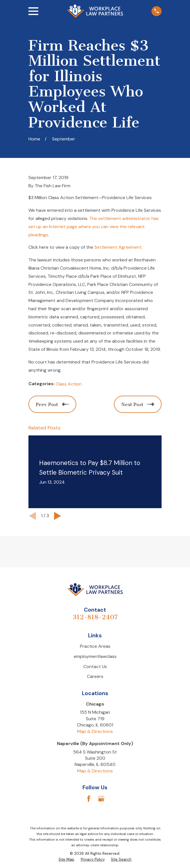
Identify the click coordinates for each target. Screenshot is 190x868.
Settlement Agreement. (118, 247)
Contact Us (95, 667)
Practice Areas (95, 646)
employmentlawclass (95, 656)
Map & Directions (95, 731)
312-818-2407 (95, 617)
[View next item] (58, 516)
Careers (95, 676)
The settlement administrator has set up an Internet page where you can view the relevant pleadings (94, 227)
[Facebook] (89, 799)
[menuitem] (66, 860)
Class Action (69, 384)
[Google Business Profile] (101, 799)
